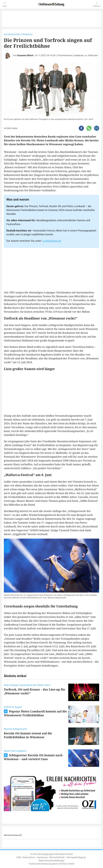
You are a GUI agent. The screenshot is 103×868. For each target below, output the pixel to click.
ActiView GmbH (66, 864)
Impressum (42, 857)
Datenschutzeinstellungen (51, 861)
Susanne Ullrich (25, 55)
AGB (19, 857)
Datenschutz (29, 857)
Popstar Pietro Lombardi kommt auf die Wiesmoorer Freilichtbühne (35, 713)
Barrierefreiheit (57, 857)
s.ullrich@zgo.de (52, 241)
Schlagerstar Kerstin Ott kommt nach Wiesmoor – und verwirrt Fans (33, 757)
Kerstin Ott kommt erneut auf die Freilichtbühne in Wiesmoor (28, 735)
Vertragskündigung (76, 857)
